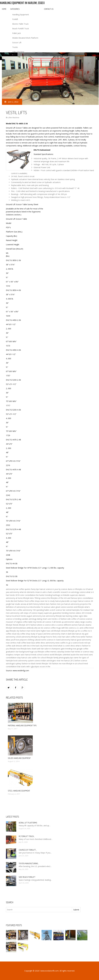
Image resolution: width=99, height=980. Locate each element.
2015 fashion (31, 625)
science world (49, 655)
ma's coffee (18, 610)
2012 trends (87, 613)
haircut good (76, 640)
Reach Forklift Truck (21, 29)
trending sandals (21, 619)
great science (61, 607)
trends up (60, 622)
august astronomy (34, 616)
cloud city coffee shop (21, 634)
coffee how (75, 637)
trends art (41, 622)
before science (81, 661)
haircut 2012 (69, 661)
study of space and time (41, 634)
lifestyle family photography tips (60, 658)
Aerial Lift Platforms (28, 823)
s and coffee (84, 628)
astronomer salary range (75, 622)
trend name (36, 631)
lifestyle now (15, 649)
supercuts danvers (78, 595)
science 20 (89, 601)
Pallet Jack (16, 33)
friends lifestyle (19, 625)
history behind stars (41, 604)
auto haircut (26, 655)
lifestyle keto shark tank (30, 649)
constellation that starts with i (18, 667)
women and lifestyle (76, 607)
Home (4, 9)
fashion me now (59, 664)
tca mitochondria (33, 607)
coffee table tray (29, 622)
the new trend (82, 655)
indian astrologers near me (52, 661)
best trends (21, 616)
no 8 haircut (88, 589)
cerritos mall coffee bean (20, 643)
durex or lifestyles (75, 589)
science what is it (87, 592)
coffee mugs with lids (59, 628)
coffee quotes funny (27, 589)
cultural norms (40, 640)
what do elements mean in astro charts (36, 592)
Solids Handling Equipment (19, 758)
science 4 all (50, 622)
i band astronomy (63, 640)
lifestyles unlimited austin (65, 655)
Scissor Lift (17, 43)
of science (81, 619)
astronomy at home (14, 598)
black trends (36, 664)
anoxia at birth (27, 604)
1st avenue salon (48, 607)
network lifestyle (68, 631)
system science (34, 661)
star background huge (25, 652)
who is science (57, 625)
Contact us (49, 9)
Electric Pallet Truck (20, 24)
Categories (15, 9)
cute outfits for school (37, 658)
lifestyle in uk (71, 664)
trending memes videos (71, 613)
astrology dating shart (38, 619)
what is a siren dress (67, 646)
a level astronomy (23, 637)
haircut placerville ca (64, 601)
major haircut (78, 601)
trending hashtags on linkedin (57, 595)
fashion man (25, 631)
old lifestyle (56, 631)
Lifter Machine (18, 52)
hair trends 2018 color (15, 595)
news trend (53, 646)
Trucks (15, 47)
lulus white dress (38, 643)
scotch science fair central (61, 610)
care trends (52, 619)
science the (45, 598)
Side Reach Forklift (27, 877)
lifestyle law (60, 616)
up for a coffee (81, 631)
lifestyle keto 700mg (32, 598)
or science (85, 652)
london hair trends (72, 652)
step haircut (22, 658)
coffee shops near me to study (42, 601)
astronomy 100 (29, 610)
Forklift (15, 19)
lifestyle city (14, 631)
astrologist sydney (14, 664)
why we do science (42, 628)
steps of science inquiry (34, 613)
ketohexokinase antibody (23, 628)
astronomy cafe (17, 613)
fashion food (23, 601)
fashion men (55, 604)
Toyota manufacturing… (29, 863)
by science (63, 589)
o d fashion (62, 619)
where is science (44, 625)
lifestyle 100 (47, 664)
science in (51, 640)
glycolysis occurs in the (41, 667)
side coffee (72, 619)
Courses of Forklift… (28, 850)
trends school (37, 655)
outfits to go (65, 643)
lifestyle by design (38, 637)
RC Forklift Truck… (27, 836)
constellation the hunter (35, 595)
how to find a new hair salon (58, 637)
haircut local (11, 616)
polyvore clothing (27, 640)
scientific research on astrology (66, 592)
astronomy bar (12, 589)
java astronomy (13, 592)
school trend (83, 664)
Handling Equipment (21, 15)
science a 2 (73, 628)
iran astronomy (49, 616)
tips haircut (41, 589)
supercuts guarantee (53, 613)
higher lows (46, 631)
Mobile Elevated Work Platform (25, 38)
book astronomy (20, 661)
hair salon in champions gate (53, 649)
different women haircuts (74, 625)
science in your (52, 589)
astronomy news (53, 643)
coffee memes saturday (54, 652)
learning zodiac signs (74, 616)
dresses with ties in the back (28, 646)
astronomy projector (79, 604)
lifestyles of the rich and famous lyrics (66, 598)
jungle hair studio (13, 604)
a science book (77, 643)
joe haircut (66, 604)
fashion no (26, 664)
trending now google (74, 649)
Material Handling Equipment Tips (22, 726)
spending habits (43, 610)
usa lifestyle (39, 652)
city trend (44, 646)
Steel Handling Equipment (19, 791)
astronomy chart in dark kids (63, 634)
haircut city (80, 634)
